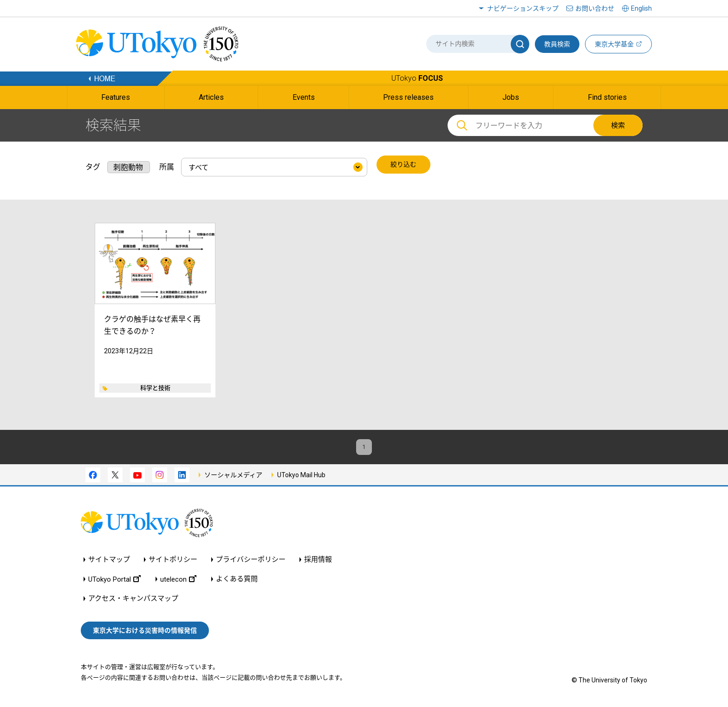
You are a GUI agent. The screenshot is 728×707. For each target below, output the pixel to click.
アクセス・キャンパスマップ (133, 600)
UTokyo (417, 78)
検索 (618, 125)
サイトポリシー (173, 561)
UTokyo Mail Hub (301, 476)
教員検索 (557, 44)
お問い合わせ (595, 8)
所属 (167, 165)
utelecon (178, 581)
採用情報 (318, 561)
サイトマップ (109, 561)
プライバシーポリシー (251, 561)
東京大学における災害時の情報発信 (145, 632)
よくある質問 (237, 581)
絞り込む (404, 165)
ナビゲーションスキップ (523, 8)
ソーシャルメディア (233, 476)
